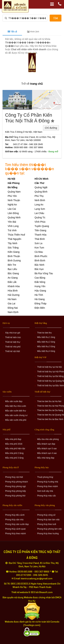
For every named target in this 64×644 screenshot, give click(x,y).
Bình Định (40, 260)
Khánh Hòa (14, 286)
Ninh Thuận (14, 200)
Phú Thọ (39, 196)
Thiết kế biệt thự (13, 342)
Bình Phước (41, 256)
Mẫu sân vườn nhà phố (16, 420)
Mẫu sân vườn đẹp (14, 401)
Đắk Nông (40, 282)
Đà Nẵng (13, 187)
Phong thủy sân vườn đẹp (17, 524)
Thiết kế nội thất (13, 351)
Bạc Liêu (12, 269)
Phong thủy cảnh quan (15, 529)
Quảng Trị (40, 217)
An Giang (13, 278)
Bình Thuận (14, 256)
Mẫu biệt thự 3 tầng (46, 347)
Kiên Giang (14, 252)
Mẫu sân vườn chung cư (16, 415)
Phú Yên (12, 196)
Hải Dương (14, 295)
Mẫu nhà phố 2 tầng (14, 453)
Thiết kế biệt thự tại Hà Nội (49, 367)
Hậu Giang (40, 291)
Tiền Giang (40, 230)
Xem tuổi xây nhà (45, 491)
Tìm (56, 18)
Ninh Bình (40, 200)
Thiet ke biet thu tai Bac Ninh (50, 419)
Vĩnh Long (13, 226)
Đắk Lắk (12, 282)
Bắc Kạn (39, 269)
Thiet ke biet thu (44, 333)
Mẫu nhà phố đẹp (13, 439)
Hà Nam (12, 299)
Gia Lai (11, 304)
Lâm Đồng (13, 213)
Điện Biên (40, 308)
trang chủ (36, 84)
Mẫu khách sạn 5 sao (47, 449)
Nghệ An (12, 205)
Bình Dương (14, 260)
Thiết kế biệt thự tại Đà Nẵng (50, 376)
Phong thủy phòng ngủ (15, 486)
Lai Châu (39, 213)
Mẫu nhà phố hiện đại (15, 449)
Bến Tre (12, 265)
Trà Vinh (12, 230)
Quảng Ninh (14, 217)
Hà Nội (11, 179)
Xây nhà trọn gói (13, 333)
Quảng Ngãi (41, 187)
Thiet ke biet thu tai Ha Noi (49, 401)
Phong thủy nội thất (14, 477)
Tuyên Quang (42, 226)
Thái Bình (40, 239)
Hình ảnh (33, 32)
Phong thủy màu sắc (47, 496)
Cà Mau (39, 252)
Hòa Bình (13, 291)
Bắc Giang (13, 273)
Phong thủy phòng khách (16, 482)
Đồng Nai (13, 308)
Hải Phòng (14, 183)
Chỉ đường (51, 128)
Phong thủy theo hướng (48, 534)
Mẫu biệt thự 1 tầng (46, 337)
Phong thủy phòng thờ (15, 496)
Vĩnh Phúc (40, 222)
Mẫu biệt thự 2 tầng (46, 342)
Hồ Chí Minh (42, 179)
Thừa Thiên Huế (16, 235)
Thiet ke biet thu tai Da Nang (50, 410)
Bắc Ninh (40, 265)
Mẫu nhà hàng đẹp (46, 458)
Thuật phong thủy (45, 477)
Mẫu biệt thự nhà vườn (16, 406)
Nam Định (13, 312)
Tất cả (12, 32)
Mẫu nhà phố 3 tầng (14, 458)
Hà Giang (40, 299)
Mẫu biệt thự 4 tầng (46, 351)
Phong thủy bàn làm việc (48, 520)
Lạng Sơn (40, 209)
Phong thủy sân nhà (14, 520)
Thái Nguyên (14, 239)
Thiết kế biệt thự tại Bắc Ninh (51, 386)
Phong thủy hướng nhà (48, 482)
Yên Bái (12, 222)
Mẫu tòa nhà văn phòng (48, 439)
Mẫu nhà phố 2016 (14, 444)
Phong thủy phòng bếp (15, 491)
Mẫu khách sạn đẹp (46, 444)
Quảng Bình (41, 192)
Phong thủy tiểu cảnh (15, 515)
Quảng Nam (14, 192)
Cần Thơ (40, 183)
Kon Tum (39, 248)
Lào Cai (12, 209)
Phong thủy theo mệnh (48, 486)
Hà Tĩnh (39, 295)
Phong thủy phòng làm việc (50, 529)
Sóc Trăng (13, 248)
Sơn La (39, 243)
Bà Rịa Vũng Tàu (44, 273)
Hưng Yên (40, 286)
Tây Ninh (12, 243)
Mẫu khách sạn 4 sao (47, 453)
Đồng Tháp (41, 304)
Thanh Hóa (41, 235)
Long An (39, 205)
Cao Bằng (40, 278)
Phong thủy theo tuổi (47, 524)
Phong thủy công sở (46, 515)
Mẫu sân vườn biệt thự (16, 411)
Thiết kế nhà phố (13, 347)
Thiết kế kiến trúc (13, 337)
